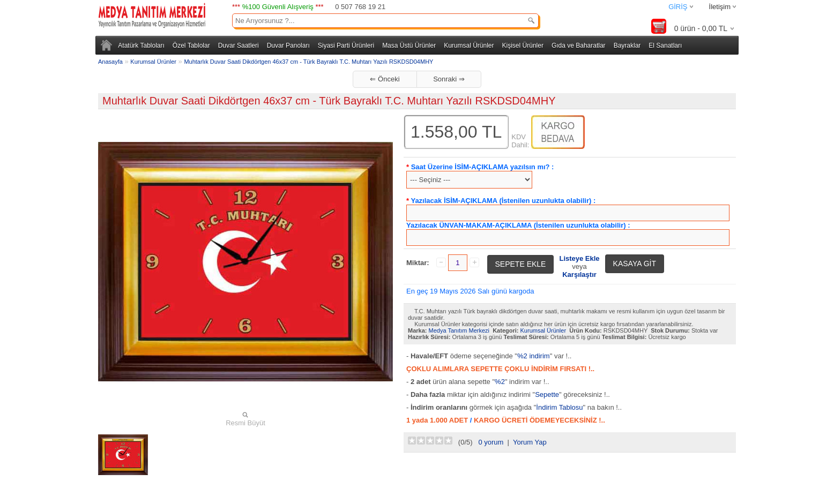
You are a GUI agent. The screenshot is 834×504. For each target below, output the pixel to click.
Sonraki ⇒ (449, 79)
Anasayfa (110, 62)
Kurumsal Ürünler (469, 46)
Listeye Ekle (579, 258)
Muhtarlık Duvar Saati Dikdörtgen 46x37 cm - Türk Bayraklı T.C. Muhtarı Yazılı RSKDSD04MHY (308, 62)
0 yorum (491, 442)
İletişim (720, 7)
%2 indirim (534, 356)
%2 (500, 382)
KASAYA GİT (635, 264)
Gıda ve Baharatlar (579, 46)
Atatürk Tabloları (141, 46)
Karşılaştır (579, 274)
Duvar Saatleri (239, 46)
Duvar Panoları (288, 46)
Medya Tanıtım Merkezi (459, 330)
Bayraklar (627, 46)
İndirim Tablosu (559, 407)
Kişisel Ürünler (523, 46)
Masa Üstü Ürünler (409, 46)
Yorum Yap (530, 442)
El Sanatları (665, 46)
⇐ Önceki (385, 79)
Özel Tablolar (191, 46)
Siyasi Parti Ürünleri (346, 46)
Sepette (547, 394)
